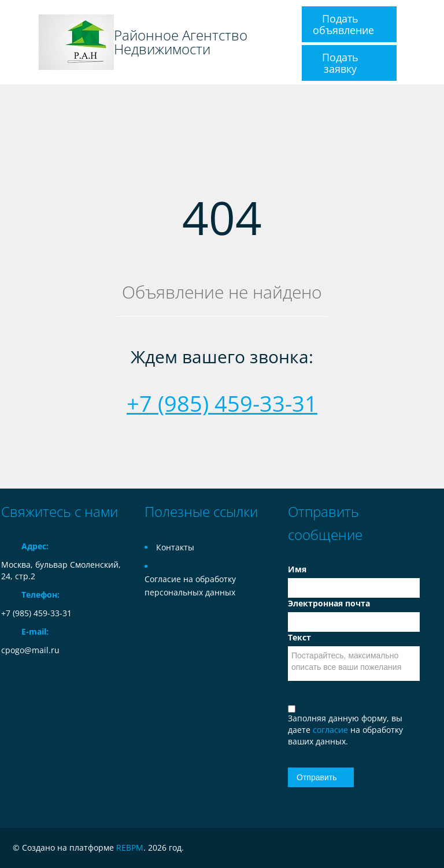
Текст (299, 637)
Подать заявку (340, 63)
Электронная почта (329, 603)
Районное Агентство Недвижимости (181, 42)
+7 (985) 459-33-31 (222, 403)
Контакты (175, 547)
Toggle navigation (11, 42)
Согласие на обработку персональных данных (190, 586)
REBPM (130, 847)
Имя (297, 569)
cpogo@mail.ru (30, 650)
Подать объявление (343, 24)
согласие (332, 730)
